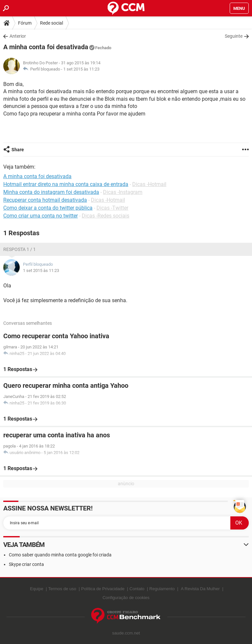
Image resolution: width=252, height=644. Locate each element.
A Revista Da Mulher (200, 589)
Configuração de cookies (126, 598)
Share (18, 150)
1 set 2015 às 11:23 (81, 69)
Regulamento (162, 589)
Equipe (36, 589)
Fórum (25, 23)
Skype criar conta (26, 564)
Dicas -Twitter (112, 208)
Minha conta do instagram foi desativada (51, 192)
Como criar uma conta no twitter (41, 216)
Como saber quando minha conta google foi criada (60, 555)
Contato (137, 589)
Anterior (18, 36)
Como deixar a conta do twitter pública (48, 208)
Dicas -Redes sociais (105, 216)
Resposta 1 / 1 (20, 249)
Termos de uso (62, 589)
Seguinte (234, 36)
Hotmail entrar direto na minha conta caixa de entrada (66, 184)
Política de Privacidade (103, 589)
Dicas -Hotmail (149, 184)
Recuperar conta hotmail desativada (45, 200)
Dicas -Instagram (123, 192)
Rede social (52, 23)
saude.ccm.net (126, 633)
